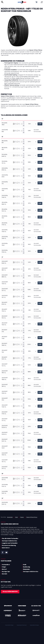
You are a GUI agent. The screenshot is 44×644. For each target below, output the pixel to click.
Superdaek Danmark (22, 625)
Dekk (25, 565)
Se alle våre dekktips (10, 592)
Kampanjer (26, 569)
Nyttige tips (6, 572)
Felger (4, 567)
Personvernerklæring (9, 546)
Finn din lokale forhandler (10, 539)
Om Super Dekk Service (9, 541)
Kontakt (4, 574)
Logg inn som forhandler (10, 543)
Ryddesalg (26, 567)
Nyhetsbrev (6, 548)
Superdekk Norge (9, 625)
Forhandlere (6, 565)
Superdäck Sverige (34, 625)
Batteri (4, 569)
